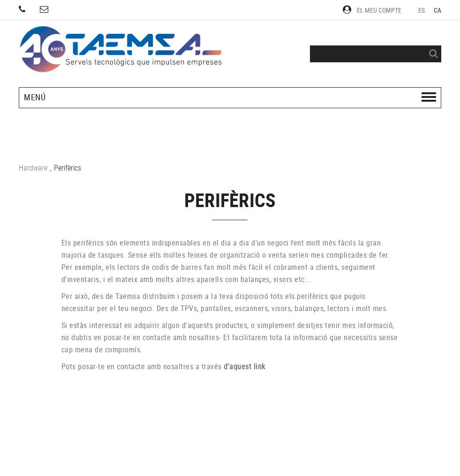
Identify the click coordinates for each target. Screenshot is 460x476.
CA (438, 10)
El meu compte (372, 10)
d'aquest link (245, 366)
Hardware (33, 168)
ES (422, 10)
